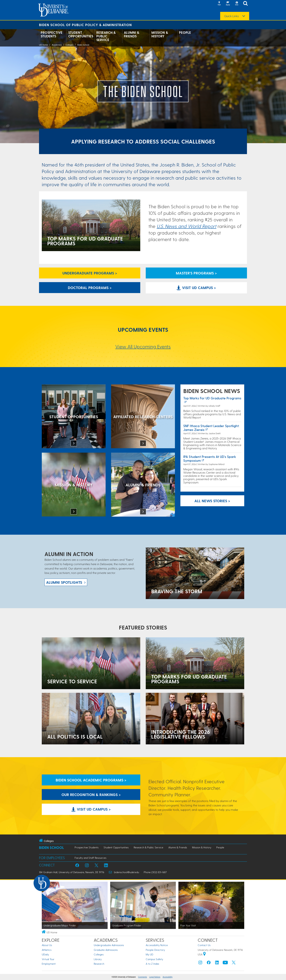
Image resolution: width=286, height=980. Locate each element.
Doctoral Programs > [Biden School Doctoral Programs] (90, 288)
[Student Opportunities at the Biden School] (74, 417)
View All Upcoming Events (143, 346)
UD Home (43, 45)
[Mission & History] (74, 485)
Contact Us (204, 945)
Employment (49, 964)
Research (99, 964)
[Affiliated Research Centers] (143, 417)
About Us (47, 945)
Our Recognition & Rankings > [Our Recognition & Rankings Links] (91, 795)
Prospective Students (52, 34)
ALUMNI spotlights (64, 582)
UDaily (45, 954)
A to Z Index (152, 964)
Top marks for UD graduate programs (212, 398)
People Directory (155, 950)
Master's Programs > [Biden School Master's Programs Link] (196, 273)
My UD (149, 954)
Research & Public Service (106, 36)
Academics (57, 45)
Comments (142, 977)
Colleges (69, 45)
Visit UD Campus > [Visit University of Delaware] (196, 288)
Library (98, 959)
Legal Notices (155, 977)
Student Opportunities (81, 34)
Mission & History (160, 34)
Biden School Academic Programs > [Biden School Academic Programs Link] (91, 780)
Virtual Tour (48, 959)
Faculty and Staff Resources (90, 858)
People (185, 32)
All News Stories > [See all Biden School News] (212, 501)
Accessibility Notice (157, 945)
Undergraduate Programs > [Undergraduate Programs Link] (90, 273)
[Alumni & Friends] (143, 485)
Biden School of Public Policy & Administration (85, 25)
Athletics (47, 950)
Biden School (83, 45)
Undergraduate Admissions (109, 945)
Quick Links (231, 16)
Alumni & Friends (132, 34)
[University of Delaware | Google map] (204, 954)
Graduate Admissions (106, 950)
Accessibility (168, 977)
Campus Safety (154, 959)
